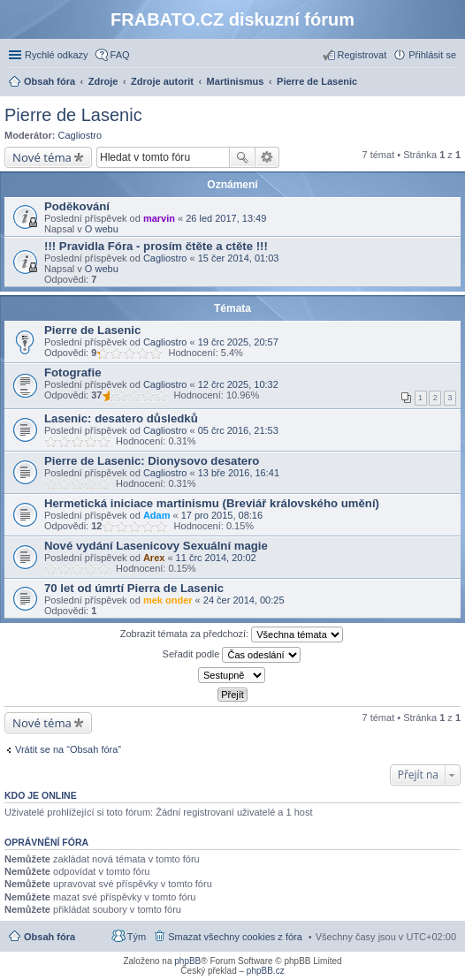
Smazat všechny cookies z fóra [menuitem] (235, 937)
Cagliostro (80, 135)
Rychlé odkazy (57, 55)
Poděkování (77, 206)
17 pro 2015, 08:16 (222, 515)
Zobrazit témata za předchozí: (232, 634)
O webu (102, 229)
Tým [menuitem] (137, 937)
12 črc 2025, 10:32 (238, 384)
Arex (154, 558)
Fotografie (72, 372)
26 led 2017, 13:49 (226, 218)
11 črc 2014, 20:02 (216, 558)
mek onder (168, 600)
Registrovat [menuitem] (362, 55)
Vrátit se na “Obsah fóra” (68, 749)
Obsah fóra (50, 937)
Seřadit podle (232, 655)
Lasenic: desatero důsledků (121, 418)
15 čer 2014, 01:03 (239, 258)
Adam (157, 515)
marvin (159, 218)
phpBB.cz (266, 971)
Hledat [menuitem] (450, 83)
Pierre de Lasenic (73, 115)
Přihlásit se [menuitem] (432, 55)
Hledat (242, 157)
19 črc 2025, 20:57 (238, 342)
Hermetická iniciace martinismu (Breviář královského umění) (212, 503)
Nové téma (42, 157)
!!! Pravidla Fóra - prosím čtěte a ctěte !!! (156, 246)
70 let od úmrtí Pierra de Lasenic (134, 588)
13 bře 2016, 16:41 (239, 473)
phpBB (187, 961)
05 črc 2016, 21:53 (238, 430)
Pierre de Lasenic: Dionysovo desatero (152, 461)
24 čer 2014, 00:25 (244, 600)
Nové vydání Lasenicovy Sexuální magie (156, 546)
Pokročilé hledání (267, 157)
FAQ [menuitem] (120, 55)
